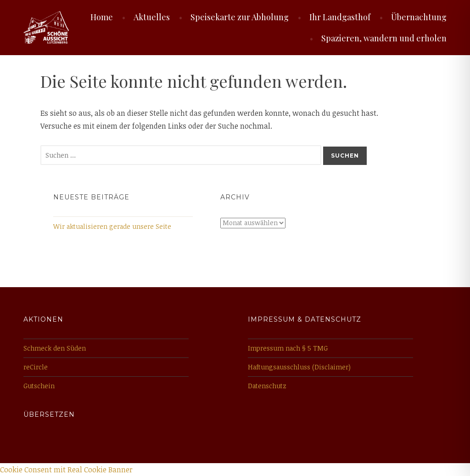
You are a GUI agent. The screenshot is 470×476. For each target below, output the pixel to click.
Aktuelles (152, 17)
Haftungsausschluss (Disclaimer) (299, 367)
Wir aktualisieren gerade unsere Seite (112, 226)
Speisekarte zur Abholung (240, 17)
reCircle (36, 367)
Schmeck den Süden (55, 348)
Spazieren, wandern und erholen (384, 38)
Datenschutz (267, 386)
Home (102, 17)
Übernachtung (419, 17)
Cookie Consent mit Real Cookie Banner (66, 470)
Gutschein (39, 386)
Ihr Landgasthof (340, 17)
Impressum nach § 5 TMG (288, 348)
